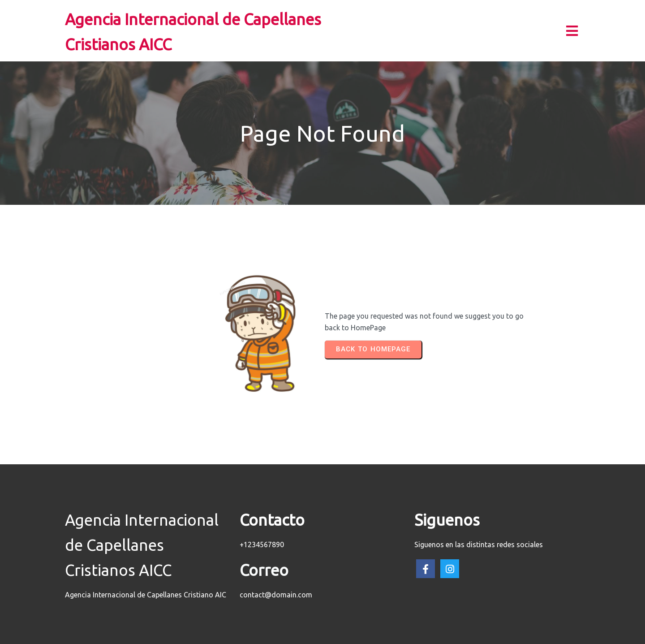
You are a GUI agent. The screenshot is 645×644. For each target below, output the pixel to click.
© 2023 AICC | (294, 633)
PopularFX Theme (346, 633)
